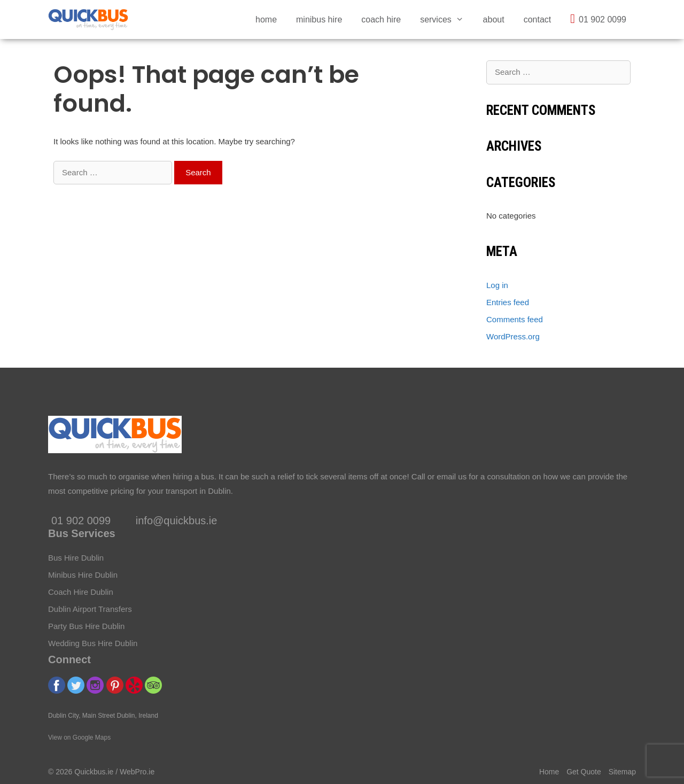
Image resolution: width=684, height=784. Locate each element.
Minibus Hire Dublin (83, 575)
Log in (497, 285)
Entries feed (508, 302)
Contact (538, 20)
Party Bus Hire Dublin (86, 626)
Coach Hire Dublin (81, 592)
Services (446, 20)
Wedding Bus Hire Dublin (93, 643)
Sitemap (622, 772)
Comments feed (515, 319)
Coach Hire (381, 20)
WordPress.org (513, 336)
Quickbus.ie (94, 772)
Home (266, 20)
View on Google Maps (79, 738)
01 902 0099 (598, 19)
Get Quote (584, 772)
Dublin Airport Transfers (90, 609)
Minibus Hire (319, 20)
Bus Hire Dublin (76, 558)
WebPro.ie (137, 772)
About (494, 20)
